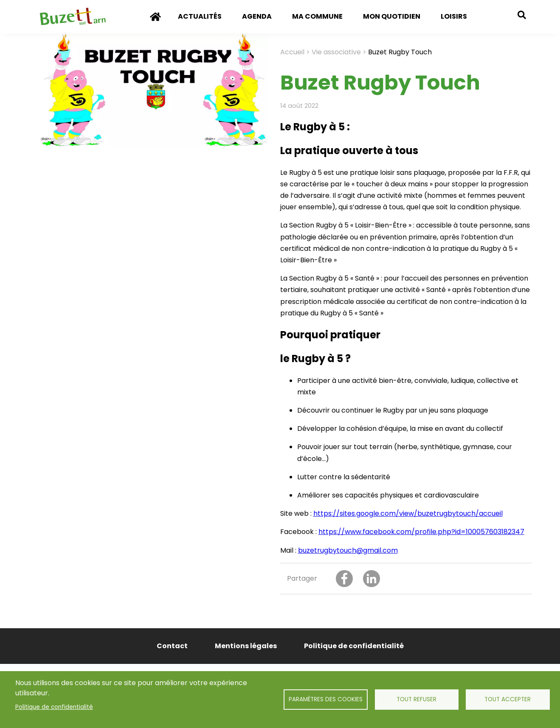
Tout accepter (508, 699)
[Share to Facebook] (344, 579)
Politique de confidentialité (54, 707)
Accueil (155, 22)
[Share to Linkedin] (371, 579)
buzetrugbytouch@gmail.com (348, 550)
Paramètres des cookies (326, 699)
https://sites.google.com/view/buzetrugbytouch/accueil (408, 513)
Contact (172, 646)
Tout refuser (416, 699)
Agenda (257, 16)
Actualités (200, 16)
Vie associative (336, 52)
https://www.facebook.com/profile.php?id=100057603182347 (421, 532)
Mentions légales (246, 646)
